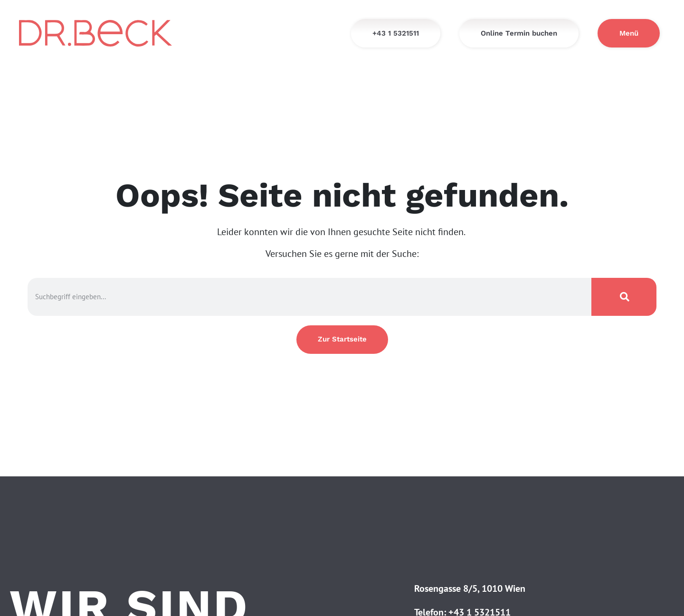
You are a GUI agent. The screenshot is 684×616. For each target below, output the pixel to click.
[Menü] (629, 33)
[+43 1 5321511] (396, 33)
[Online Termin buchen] (519, 33)
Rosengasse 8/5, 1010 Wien (470, 588)
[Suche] (624, 297)
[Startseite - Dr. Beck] (95, 33)
